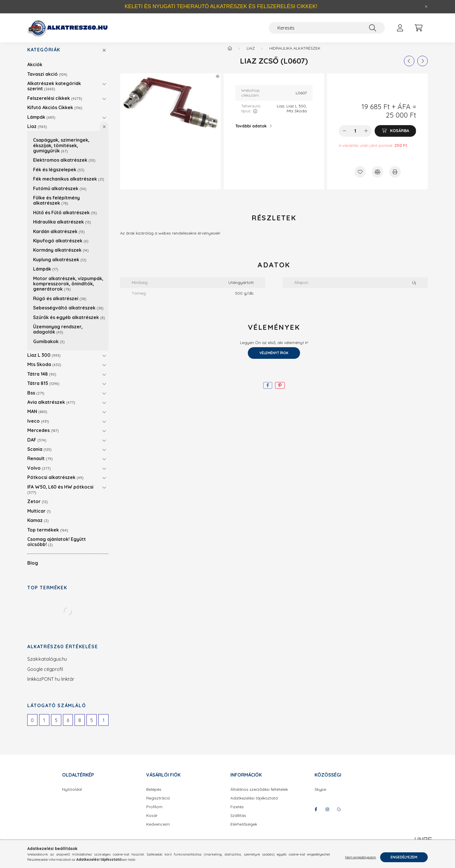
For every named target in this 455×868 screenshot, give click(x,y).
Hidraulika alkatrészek (62, 228)
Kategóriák (44, 56)
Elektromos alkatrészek (64, 166)
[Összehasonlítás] (378, 178)
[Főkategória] (230, 54)
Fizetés (237, 813)
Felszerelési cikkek (55, 104)
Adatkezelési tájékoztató (254, 804)
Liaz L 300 (44, 361)
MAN (37, 417)
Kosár (152, 821)
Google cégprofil (45, 675)
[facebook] (268, 391)
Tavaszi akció (47, 80)
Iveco (38, 427)
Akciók (35, 70)
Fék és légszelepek (59, 175)
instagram (327, 815)
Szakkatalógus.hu (47, 665)
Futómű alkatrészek (60, 194)
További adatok (251, 132)
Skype (320, 795)
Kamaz (38, 526)
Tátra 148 (42, 380)
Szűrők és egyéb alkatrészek (69, 323)
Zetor (38, 507)
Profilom (154, 813)
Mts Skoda (44, 370)
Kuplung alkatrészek (60, 265)
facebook (316, 815)
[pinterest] (280, 391)
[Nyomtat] (395, 178)
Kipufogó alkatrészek (61, 246)
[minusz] (344, 137)
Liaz (37, 132)
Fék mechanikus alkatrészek (69, 185)
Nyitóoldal (72, 795)
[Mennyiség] (355, 137)
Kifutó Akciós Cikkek (55, 113)
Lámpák (41, 123)
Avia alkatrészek (51, 408)
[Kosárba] (395, 137)
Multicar (39, 517)
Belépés (154, 795)
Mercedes (43, 436)
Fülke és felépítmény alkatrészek (56, 206)
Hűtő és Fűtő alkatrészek (65, 218)
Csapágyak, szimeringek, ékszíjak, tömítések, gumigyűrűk (61, 151)
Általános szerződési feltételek (259, 795)
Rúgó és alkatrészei (60, 304)
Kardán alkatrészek (59, 237)
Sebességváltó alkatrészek (68, 314)
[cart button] (418, 28)
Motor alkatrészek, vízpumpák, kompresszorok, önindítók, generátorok (68, 290)
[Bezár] (426, 7)
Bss (36, 399)
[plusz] (366, 137)
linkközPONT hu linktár (51, 685)
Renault (40, 464)
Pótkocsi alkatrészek (55, 483)
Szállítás (238, 821)
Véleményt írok (274, 359)
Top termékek (48, 536)
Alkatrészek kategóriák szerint (54, 92)
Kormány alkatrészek (61, 256)
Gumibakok (49, 347)
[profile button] (400, 28)
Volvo (39, 474)
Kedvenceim (158, 830)
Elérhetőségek (244, 830)
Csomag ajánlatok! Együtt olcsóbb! (57, 548)
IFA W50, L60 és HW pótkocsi (60, 495)
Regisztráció (158, 804)
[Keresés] (327, 28)
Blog (33, 569)
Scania (39, 455)
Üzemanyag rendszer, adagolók (58, 335)
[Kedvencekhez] (360, 178)
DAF (37, 446)
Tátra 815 (43, 389)
